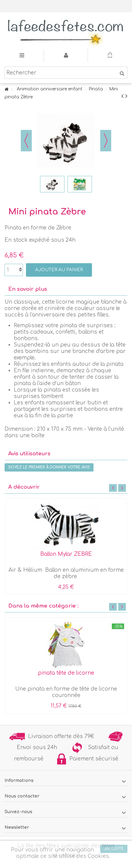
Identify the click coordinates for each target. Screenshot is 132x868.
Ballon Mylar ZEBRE (66, 554)
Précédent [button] (26, 141)
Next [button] (122, 488)
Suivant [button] (106, 141)
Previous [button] (113, 488)
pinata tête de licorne (66, 673)
